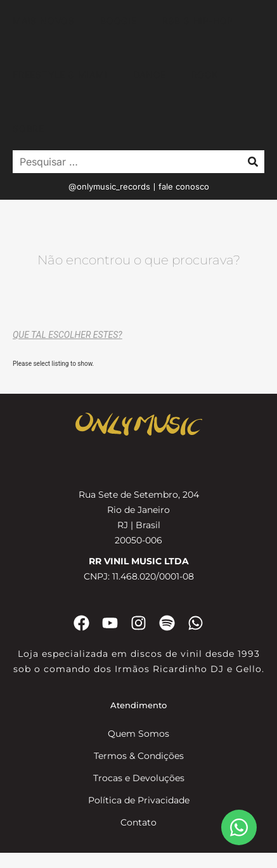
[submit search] (253, 162)
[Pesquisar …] (124, 162)
